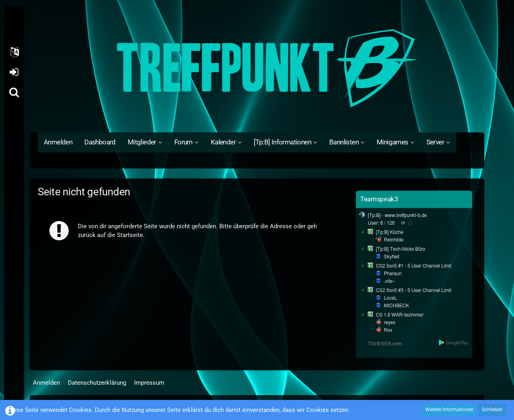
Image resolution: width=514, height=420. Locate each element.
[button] (14, 52)
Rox (388, 330)
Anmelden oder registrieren (14, 72)
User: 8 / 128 (381, 223)
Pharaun (393, 274)
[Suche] (14, 92)
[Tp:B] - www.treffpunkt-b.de (397, 215)
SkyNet (392, 257)
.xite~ (389, 281)
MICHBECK (397, 306)
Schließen (492, 410)
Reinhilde (394, 240)
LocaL (391, 298)
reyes (390, 323)
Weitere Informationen (449, 410)
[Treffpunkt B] (257, 68)
